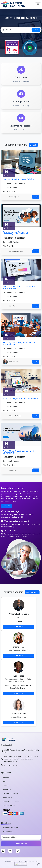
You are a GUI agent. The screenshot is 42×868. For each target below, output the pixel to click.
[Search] (16, 30)
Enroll (36, 197)
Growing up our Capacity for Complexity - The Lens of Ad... (16, 233)
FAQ (5, 781)
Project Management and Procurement (21, 398)
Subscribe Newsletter (11, 828)
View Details (19, 627)
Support (6, 785)
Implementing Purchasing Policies (18, 179)
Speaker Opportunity (11, 801)
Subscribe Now (21, 844)
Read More (7, 506)
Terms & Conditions (11, 793)
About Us (7, 777)
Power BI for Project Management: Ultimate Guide (19, 452)
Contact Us (7, 789)
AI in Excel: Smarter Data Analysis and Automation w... (20, 287)
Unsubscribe (8, 832)
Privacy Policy (8, 797)
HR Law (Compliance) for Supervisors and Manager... (20, 343)
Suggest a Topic (9, 805)
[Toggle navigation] (38, 4)
